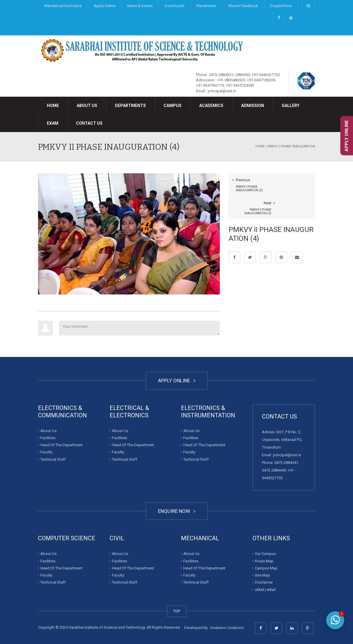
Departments (130, 106)
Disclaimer (264, 582)
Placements (206, 6)
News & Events (140, 6)
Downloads (175, 6)
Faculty (46, 452)
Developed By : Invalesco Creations (214, 628)
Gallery (291, 106)
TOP (177, 611)
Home (53, 106)
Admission (253, 106)
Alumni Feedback (243, 6)
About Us (87, 106)
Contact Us (89, 123)
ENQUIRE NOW (177, 511)
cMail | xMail (265, 589)
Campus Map (266, 568)
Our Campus (265, 554)
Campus (173, 106)
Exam (53, 123)
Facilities (48, 438)
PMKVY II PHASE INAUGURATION (291, 146)
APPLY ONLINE (177, 381)
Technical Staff (53, 459)
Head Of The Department (61, 445)
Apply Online (104, 6)
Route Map (264, 561)
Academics (211, 106)
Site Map (262, 575)
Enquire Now (281, 6)
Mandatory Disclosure (63, 6)
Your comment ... (139, 328)
